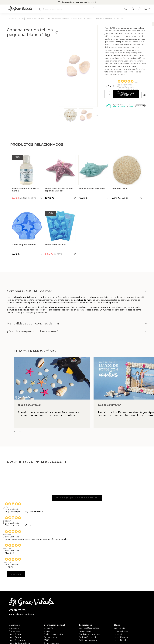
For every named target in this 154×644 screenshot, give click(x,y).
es (147, 9)
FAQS (46, 640)
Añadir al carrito (112, 89)
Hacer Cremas (15, 637)
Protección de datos (88, 637)
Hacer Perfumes (17, 640)
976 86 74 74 (17, 610)
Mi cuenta (48, 628)
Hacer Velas (119, 634)
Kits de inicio (15, 631)
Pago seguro (85, 631)
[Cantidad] (81, 89)
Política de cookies (88, 640)
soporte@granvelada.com (22, 614)
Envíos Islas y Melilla (53, 634)
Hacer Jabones (16, 634)
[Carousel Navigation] (84, 431)
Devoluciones (50, 637)
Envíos (47, 631)
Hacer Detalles (121, 640)
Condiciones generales (89, 634)
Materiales (14, 628)
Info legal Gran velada (89, 628)
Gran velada (119, 628)
